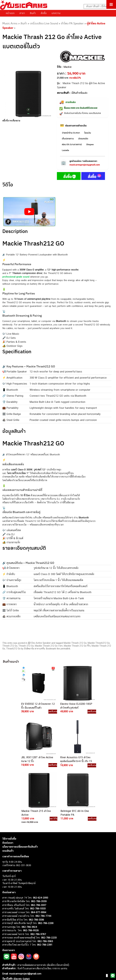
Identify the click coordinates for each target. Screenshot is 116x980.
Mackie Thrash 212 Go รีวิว (77, 646)
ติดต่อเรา (8, 789)
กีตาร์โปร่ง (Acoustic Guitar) (17, 928)
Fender (6, 953)
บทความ (56, 13)
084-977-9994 (39, 858)
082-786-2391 (45, 891)
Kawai (5, 964)
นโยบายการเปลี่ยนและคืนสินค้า (20, 793)
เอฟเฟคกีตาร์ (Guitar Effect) (16, 939)
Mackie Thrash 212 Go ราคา (49, 646)
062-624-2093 (41, 844)
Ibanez (6, 960)
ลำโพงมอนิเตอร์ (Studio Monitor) (19, 950)
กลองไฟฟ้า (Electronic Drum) (17, 943)
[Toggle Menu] (111, 4)
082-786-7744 (43, 862)
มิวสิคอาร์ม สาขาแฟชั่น (35, 649)
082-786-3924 (29, 873)
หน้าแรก (10, 13)
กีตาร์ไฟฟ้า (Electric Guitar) (16, 925)
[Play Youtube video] (29, 212)
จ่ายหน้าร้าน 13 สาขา (71, 133)
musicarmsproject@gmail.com (85, 165)
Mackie (68, 67)
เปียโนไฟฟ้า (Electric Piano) (17, 936)
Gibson (6, 957)
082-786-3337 (39, 851)
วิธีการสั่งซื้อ (9, 785)
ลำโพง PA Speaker (72, 23)
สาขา (22, 13)
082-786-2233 (49, 884)
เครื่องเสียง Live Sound (44, 23)
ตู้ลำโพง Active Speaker (39, 643)
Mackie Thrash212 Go (99, 643)
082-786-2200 (46, 869)
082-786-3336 (36, 866)
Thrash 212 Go (10, 646)
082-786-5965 (45, 887)
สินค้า (33, 13)
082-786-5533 (38, 855)
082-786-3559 (39, 847)
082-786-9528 (31, 877)
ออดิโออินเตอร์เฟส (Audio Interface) (21, 946)
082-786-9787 (38, 880)
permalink (65, 649)
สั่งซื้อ (44, 13)
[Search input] (98, 6)
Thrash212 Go (13, 649)
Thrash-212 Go (26, 646)
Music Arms (10, 23)
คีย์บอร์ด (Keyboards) (13, 932)
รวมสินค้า (8, 797)
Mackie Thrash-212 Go (75, 643)
